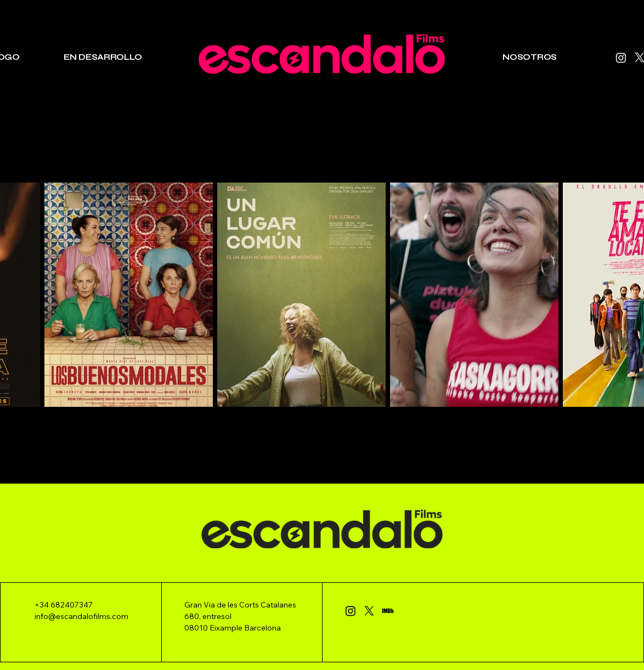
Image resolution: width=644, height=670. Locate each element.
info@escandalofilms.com (81, 616)
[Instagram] (621, 58)
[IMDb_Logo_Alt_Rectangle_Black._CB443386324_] (388, 611)
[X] (369, 611)
